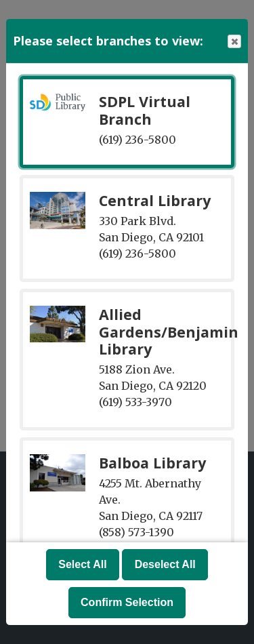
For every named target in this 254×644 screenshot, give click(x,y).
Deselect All (165, 564)
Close (234, 42)
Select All (82, 564)
